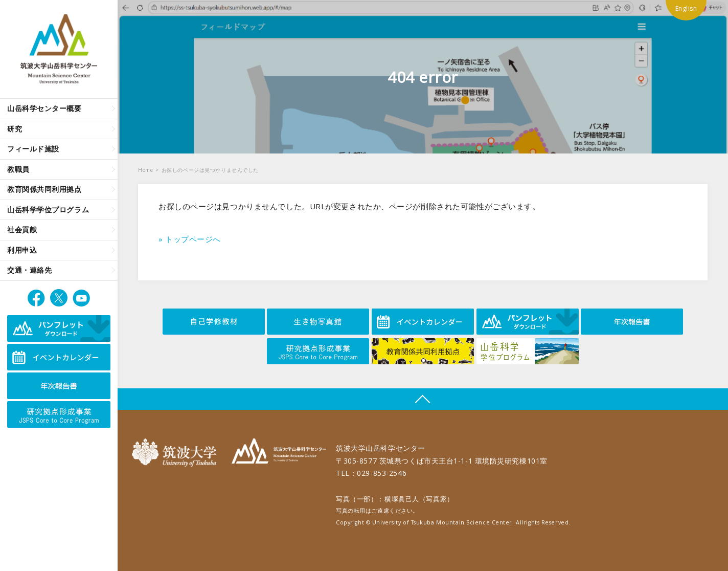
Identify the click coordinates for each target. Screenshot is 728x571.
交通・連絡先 (29, 270)
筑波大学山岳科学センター (279, 453)
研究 (15, 129)
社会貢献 (22, 229)
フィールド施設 (33, 149)
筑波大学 (177, 453)
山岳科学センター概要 (44, 108)
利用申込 (22, 250)
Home (145, 170)
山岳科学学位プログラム (48, 210)
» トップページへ (190, 239)
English (686, 8)
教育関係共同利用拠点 (44, 189)
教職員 (18, 169)
